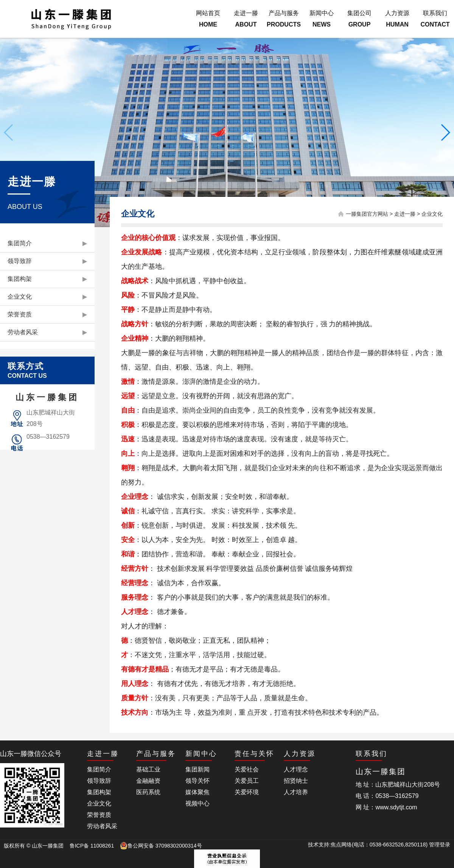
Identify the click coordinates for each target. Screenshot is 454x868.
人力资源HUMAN (397, 19)
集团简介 (47, 243)
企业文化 (47, 297)
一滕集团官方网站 (367, 214)
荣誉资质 (47, 315)
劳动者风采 (47, 332)
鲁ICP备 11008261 (92, 846)
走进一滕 (405, 214)
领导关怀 (197, 781)
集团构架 (47, 279)
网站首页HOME (208, 19)
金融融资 (148, 781)
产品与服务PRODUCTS (284, 19)
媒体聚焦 (197, 792)
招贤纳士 (296, 781)
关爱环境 (247, 792)
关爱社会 (247, 769)
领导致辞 (47, 261)
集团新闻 (197, 769)
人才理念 (296, 769)
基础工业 (148, 769)
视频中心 (197, 803)
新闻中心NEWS (322, 19)
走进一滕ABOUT (246, 19)
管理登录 (440, 845)
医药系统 (148, 792)
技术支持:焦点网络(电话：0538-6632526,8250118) (368, 845)
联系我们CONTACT (435, 19)
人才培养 (296, 792)
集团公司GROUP (359, 19)
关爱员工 (247, 781)
